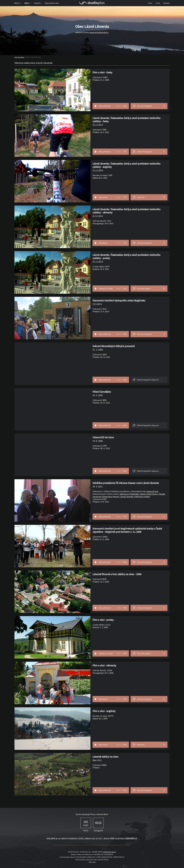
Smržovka (97, 496)
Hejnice (116, 496)
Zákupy (143, 494)
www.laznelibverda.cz (99, 32)
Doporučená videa (52, 3)
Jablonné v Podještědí (129, 494)
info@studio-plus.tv (110, 852)
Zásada (162, 494)
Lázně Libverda (127, 496)
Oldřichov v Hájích (142, 496)
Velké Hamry (152, 494)
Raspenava (107, 496)
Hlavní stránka (19, 57)
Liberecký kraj (152, 491)
